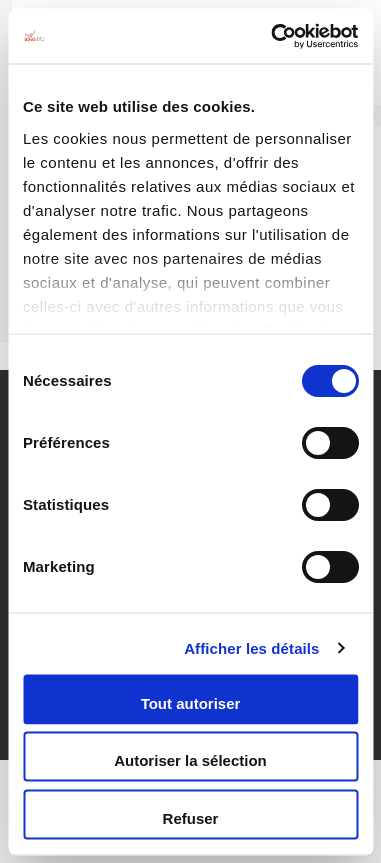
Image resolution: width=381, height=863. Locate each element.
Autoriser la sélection (190, 760)
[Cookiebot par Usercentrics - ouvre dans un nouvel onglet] (272, 36)
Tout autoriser (191, 702)
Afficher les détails (251, 647)
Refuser (191, 817)
